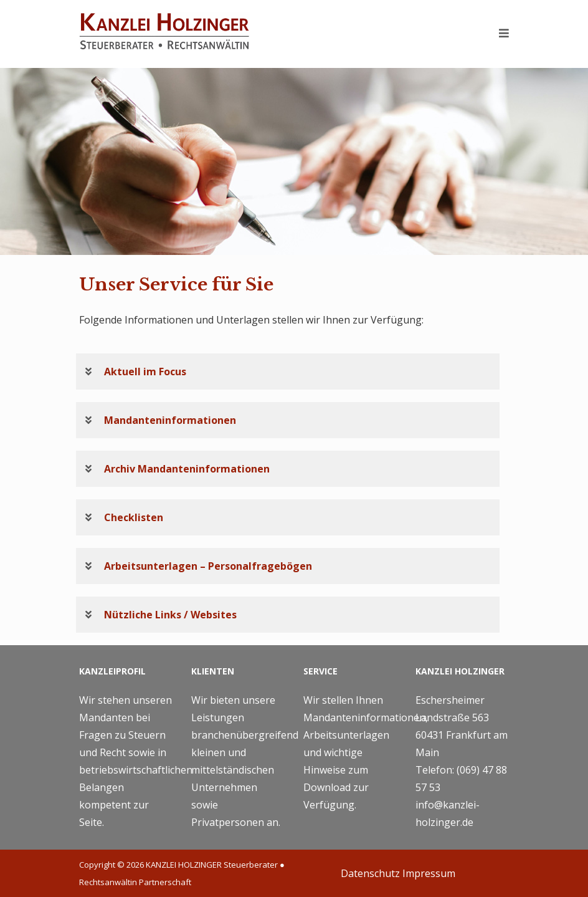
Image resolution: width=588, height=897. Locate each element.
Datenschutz (370, 873)
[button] (288, 372)
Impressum (429, 873)
